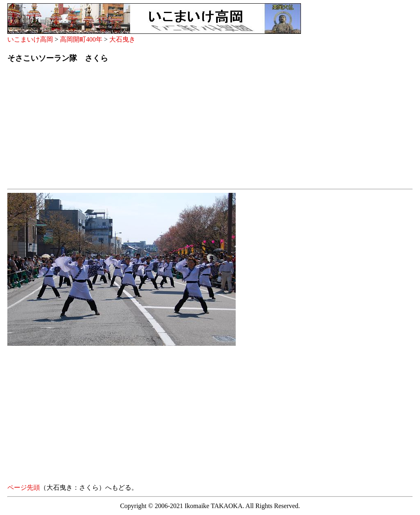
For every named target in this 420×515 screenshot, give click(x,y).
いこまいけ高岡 (30, 39)
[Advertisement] (210, 128)
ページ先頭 (24, 487)
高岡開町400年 (81, 39)
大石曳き (122, 39)
